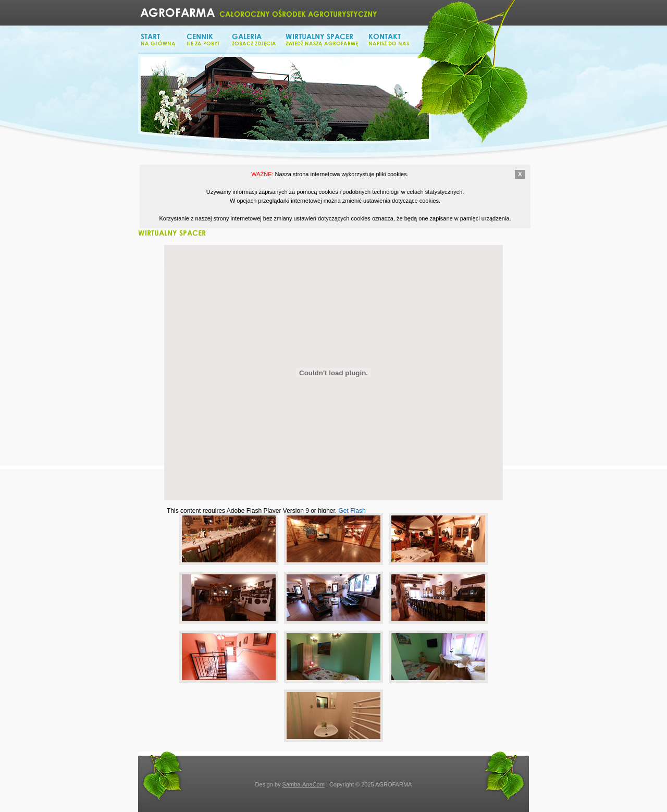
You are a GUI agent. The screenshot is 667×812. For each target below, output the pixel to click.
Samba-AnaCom (304, 784)
